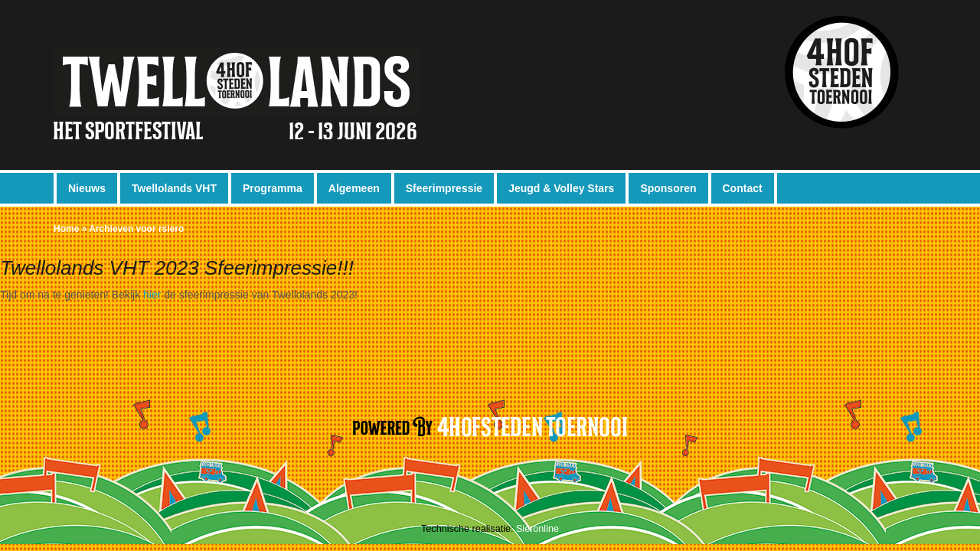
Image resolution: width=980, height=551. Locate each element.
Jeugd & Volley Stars (561, 188)
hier (152, 295)
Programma (273, 188)
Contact (743, 188)
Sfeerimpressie (444, 188)
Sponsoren (668, 188)
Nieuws (87, 188)
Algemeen (354, 188)
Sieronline (537, 529)
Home (66, 229)
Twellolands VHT (174, 188)
